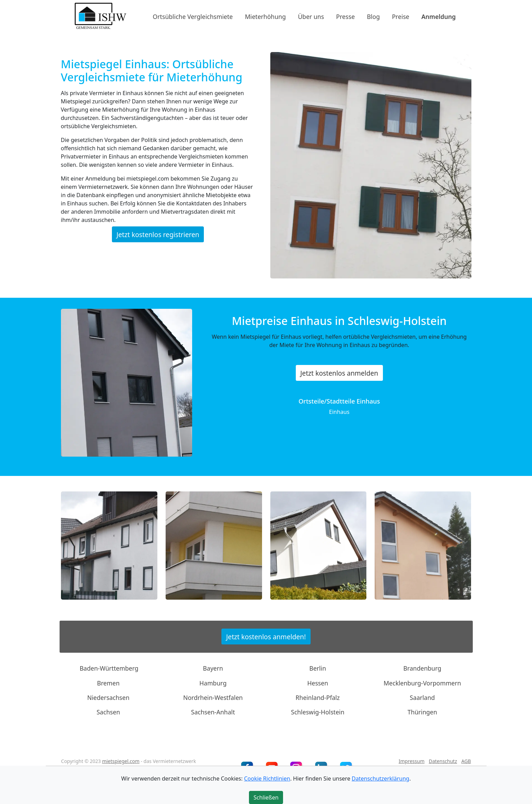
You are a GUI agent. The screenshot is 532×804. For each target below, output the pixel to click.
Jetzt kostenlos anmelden (339, 373)
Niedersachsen (108, 698)
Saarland (422, 698)
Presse (345, 16)
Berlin (318, 668)
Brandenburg (422, 668)
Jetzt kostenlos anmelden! (266, 636)
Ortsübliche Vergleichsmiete (193, 16)
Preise (400, 16)
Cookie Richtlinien (267, 778)
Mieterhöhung (265, 16)
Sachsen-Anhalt (213, 712)
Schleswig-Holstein (318, 712)
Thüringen (423, 712)
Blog (373, 16)
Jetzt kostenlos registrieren (158, 234)
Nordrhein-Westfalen (213, 698)
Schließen (266, 797)
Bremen (108, 683)
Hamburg (213, 683)
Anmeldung (439, 16)
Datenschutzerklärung (380, 778)
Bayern (213, 668)
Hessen (318, 683)
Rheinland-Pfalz (317, 698)
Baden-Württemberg (109, 668)
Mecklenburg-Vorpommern (422, 683)
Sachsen (108, 712)
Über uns (311, 16)
